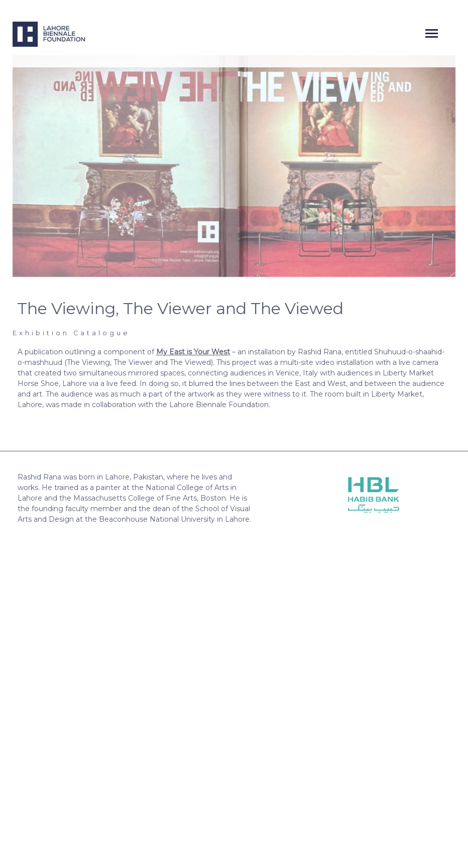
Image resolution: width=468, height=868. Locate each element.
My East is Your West (193, 352)
